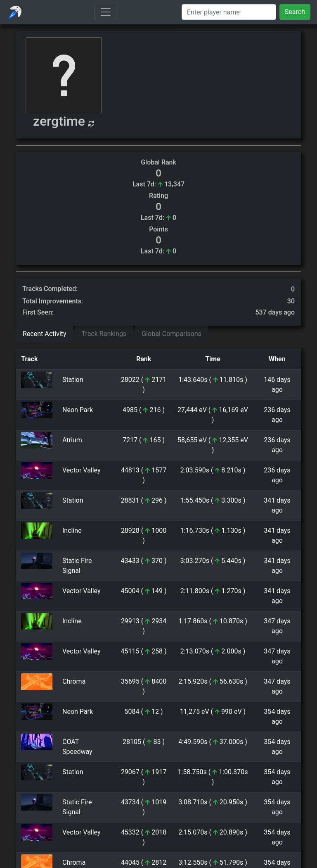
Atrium (72, 440)
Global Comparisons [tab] (172, 334)
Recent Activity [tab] (45, 334)
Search (295, 12)
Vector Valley (82, 470)
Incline (72, 531)
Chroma (74, 681)
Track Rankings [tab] (104, 334)
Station (73, 380)
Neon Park (78, 410)
